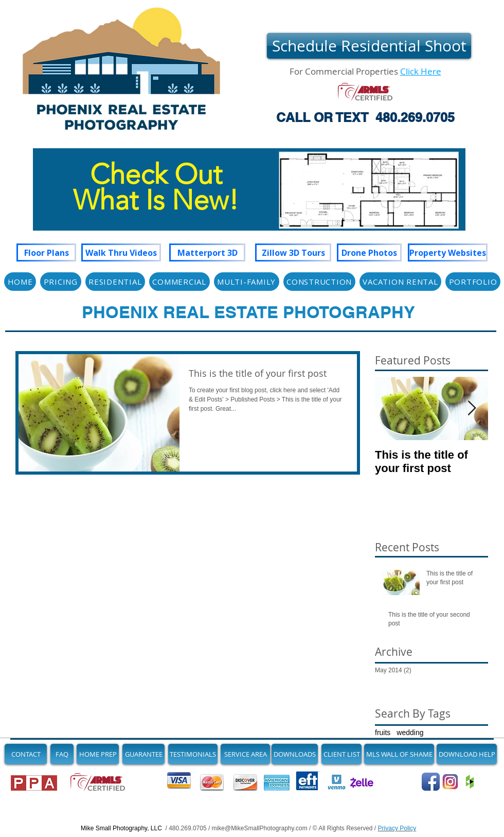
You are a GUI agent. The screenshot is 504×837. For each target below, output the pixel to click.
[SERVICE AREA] (245, 754)
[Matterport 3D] (207, 252)
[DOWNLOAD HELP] (467, 754)
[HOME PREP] (98, 754)
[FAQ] (62, 754)
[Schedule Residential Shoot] (369, 46)
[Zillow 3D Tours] (293, 252)
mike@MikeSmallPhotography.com (260, 828)
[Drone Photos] (369, 252)
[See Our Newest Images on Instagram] (450, 782)
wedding (410, 733)
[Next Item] (472, 408)
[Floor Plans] (46, 252)
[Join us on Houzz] (470, 782)
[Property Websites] (448, 252)
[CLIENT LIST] (341, 754)
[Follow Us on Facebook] (431, 782)
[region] (249, 200)
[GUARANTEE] (143, 754)
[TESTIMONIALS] (193, 754)
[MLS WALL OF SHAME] (399, 754)
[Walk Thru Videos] (121, 252)
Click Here (421, 71)
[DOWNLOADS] (295, 754)
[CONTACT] (26, 754)
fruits (383, 733)
